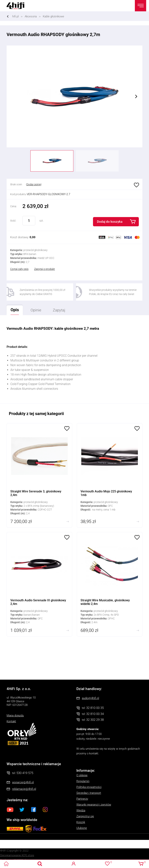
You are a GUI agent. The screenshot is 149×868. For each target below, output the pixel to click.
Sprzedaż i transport (89, 793)
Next (136, 96)
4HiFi (18, 6)
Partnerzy (82, 799)
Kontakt (11, 721)
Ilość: (13, 221)
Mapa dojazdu (15, 716)
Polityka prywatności (89, 787)
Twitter (22, 809)
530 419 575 (25, 773)
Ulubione (136, 185)
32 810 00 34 (95, 714)
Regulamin (83, 781)
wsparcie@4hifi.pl (23, 782)
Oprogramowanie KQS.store (17, 855)
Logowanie (74, 864)
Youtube (10, 809)
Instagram (45, 809)
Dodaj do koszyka (110, 222)
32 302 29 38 (95, 720)
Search (40, 864)
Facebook (34, 809)
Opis (13, 309)
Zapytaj (57, 309)
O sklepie (82, 775)
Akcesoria (31, 16)
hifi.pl (15, 16)
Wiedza (81, 810)
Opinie (36, 310)
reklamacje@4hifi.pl (24, 789)
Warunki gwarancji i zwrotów (94, 805)
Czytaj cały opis (19, 269)
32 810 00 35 (95, 708)
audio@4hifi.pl (90, 698)
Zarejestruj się (85, 816)
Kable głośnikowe (53, 16)
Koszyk (81, 822)
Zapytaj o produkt (45, 269)
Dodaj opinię (34, 184)
